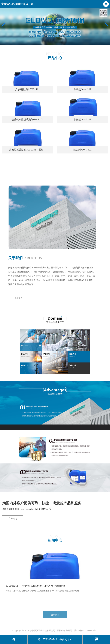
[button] (106, 4)
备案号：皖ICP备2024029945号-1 (82, 630)
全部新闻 (55, 615)
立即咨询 (13, 519)
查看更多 (19, 300)
